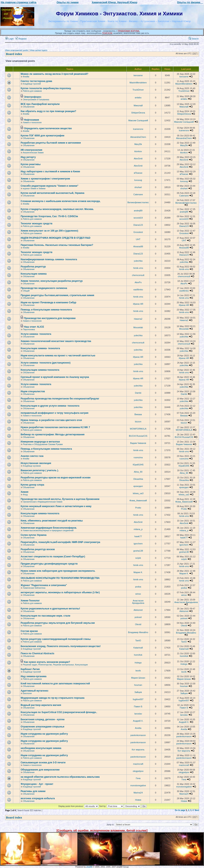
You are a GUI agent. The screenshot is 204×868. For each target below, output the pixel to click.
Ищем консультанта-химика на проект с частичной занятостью (58, 356)
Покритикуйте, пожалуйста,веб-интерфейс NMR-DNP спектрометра (60, 542)
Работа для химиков (32, 91)
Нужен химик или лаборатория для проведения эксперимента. (58, 571)
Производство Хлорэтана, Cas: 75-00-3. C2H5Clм (49, 216)
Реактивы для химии (33, 791)
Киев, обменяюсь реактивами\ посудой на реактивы (52, 521)
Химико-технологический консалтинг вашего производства (56, 341)
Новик (138, 800)
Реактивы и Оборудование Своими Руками (43, 444)
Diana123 (138, 225)
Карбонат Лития (30, 669)
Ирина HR (138, 304)
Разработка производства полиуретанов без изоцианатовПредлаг (60, 399)
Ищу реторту (28, 157)
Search (194, 39)
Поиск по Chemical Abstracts (38, 653)
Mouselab (138, 327)
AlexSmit (138, 159)
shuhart (138, 187)
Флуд (25, 495)
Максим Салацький (138, 120)
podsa (138, 587)
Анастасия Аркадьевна (138, 602)
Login (10, 39)
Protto (138, 508)
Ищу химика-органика (34, 676)
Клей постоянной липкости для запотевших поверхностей (55, 684)
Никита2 (138, 319)
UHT (138, 239)
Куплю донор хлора (32, 485)
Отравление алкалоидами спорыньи (43, 727)
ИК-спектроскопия (31, 150)
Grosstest (138, 232)
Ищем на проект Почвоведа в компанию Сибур (49, 302)
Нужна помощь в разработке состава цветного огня (51, 420)
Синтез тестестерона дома (36, 81)
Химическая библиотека (34, 588)
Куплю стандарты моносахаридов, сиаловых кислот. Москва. (57, 209)
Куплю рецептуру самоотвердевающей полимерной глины (56, 639)
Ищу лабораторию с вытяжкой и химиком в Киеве (50, 171)
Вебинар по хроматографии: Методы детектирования (53, 434)
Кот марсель (138, 750)
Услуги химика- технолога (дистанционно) (46, 363)
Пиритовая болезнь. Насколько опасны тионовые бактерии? (57, 245)
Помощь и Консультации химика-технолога (46, 310)
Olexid (138, 624)
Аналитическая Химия (33, 153)
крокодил (138, 486)
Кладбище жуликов (32, 466)
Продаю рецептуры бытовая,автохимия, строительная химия (57, 295)
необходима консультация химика (41, 748)
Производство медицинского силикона (44, 288)
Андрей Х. (138, 721)
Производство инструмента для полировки (50, 318)
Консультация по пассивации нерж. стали (46, 616)
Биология (27, 693)
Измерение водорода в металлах (40, 442)
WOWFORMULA (138, 429)
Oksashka (138, 479)
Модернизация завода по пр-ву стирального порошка (53, 698)
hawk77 (138, 536)
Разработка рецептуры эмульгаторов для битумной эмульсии (58, 623)
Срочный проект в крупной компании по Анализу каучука (55, 377)
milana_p (138, 529)
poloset (138, 617)
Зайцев (138, 692)
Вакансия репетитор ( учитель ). (40, 470)
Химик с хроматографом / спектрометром (45, 179)
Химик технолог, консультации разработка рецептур (52, 281)
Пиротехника (29, 330)
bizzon (138, 422)
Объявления (29, 107)
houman (138, 685)
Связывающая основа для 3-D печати (43, 763)
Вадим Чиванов (138, 443)
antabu (138, 98)
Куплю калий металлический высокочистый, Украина (53, 193)
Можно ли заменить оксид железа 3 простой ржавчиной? (55, 74)
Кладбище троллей (32, 84)
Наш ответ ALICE (34, 327)
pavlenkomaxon (138, 735)
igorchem (138, 544)
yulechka (138, 261)
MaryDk (138, 144)
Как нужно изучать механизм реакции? (47, 662)
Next (197, 810)
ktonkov (138, 151)
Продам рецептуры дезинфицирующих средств (49, 564)
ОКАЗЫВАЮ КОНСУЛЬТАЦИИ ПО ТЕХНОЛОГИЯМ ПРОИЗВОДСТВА (60, 578)
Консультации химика (34, 274)
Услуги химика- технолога (36, 334)
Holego (138, 663)
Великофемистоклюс (138, 202)
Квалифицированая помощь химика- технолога (49, 259)
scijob (138, 558)
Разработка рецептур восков (38, 549)
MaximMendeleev (138, 83)
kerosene (138, 75)
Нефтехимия (31, 120)
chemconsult (138, 275)
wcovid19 (138, 218)
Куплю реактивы (31, 164)
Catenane (138, 194)
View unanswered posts (17, 50)
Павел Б (138, 706)
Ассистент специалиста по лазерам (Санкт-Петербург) (53, 557)
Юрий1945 (138, 465)
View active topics (39, 50)
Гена (138, 778)
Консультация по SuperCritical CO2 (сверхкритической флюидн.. (59, 712)
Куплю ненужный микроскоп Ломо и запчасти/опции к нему (56, 506)
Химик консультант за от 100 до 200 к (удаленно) (50, 231)
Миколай (138, 105)
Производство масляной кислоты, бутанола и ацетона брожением (60, 499)
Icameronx (138, 129)
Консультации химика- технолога (40, 348)
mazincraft (138, 764)
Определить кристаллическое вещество (48, 128)
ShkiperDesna (138, 113)
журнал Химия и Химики (34, 189)
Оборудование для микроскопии (40, 770)
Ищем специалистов (33, 391)
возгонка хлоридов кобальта (38, 798)
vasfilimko (138, 290)
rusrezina (138, 457)
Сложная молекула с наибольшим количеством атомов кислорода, (61, 201)
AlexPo (138, 282)
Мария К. (138, 572)
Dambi (138, 393)
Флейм (26, 77)
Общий (26, 291)
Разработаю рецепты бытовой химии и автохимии (51, 143)
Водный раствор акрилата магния (41, 705)
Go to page (180, 810)
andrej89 (138, 211)
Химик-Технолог (30, 601)
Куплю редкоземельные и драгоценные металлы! (50, 609)
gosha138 (138, 551)
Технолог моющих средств (37, 224)
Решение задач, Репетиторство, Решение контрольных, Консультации (55, 665)
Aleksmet (138, 610)
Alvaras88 (138, 246)
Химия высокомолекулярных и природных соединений (48, 531)
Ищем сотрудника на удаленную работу (44, 734)
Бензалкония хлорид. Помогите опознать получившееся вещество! (61, 646)
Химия (25, 492)
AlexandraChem (138, 137)
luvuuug (138, 180)
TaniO (138, 640)
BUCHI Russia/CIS (138, 436)
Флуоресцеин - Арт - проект (37, 784)
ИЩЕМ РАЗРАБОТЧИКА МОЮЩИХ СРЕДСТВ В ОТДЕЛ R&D (56, 238)
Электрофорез (33, 97)
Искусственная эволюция (36, 463)
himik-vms (138, 268)
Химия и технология (32, 123)
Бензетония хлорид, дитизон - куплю (43, 719)
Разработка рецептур (33, 267)
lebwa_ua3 (138, 493)
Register (21, 39)
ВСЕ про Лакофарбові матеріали (40, 104)
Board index (14, 54)
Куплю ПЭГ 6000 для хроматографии (43, 136)
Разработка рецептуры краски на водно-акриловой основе (56, 478)
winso (138, 594)
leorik (138, 671)
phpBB (89, 867)
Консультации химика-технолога (40, 370)
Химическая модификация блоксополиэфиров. (49, 528)
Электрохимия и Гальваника (36, 100)
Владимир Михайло (138, 632)
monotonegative (138, 785)
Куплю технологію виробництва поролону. (46, 88)
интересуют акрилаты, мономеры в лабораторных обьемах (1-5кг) (60, 592)
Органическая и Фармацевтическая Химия (43, 502)
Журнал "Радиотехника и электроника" (44, 585)
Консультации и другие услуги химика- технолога (50, 406)
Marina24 (138, 793)
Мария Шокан (138, 678)
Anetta (138, 728)
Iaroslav (138, 714)
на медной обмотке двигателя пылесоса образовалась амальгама (60, 777)
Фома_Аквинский (138, 501)
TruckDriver (138, 90)
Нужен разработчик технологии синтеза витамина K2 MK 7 (55, 427)
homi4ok (138, 655)
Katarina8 (138, 648)
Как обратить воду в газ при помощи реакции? (49, 111)
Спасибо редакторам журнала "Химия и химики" (50, 186)
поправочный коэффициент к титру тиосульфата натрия (55, 413)
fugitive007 (138, 699)
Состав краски (29, 631)
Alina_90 (138, 472)
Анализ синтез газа (32, 456)
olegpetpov (138, 771)
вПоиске (138, 173)
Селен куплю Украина (34, 535)
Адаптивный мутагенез (35, 691)
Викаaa (138, 414)
